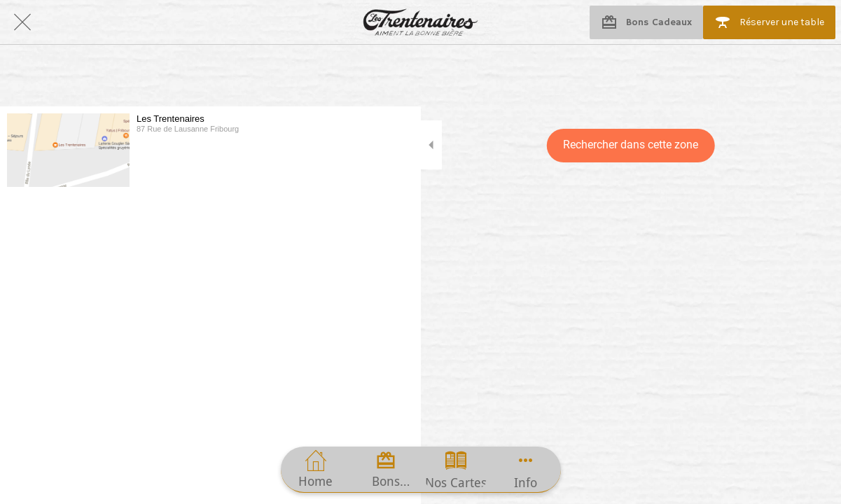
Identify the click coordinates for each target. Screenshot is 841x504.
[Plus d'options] (526, 469)
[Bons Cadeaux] (646, 22)
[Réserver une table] (769, 22)
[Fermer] (22, 22)
